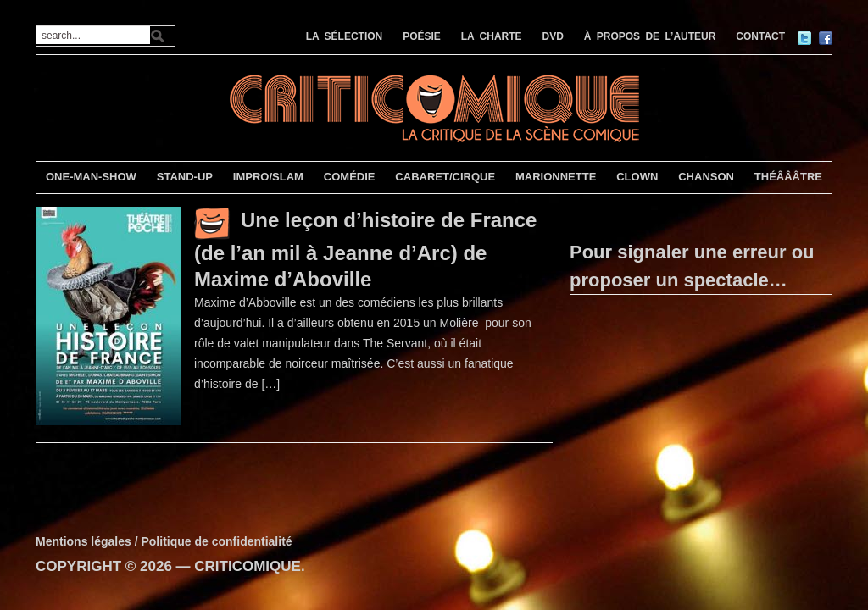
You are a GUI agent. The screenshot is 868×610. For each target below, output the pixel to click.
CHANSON (706, 177)
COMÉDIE (350, 177)
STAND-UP (185, 177)
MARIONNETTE (556, 177)
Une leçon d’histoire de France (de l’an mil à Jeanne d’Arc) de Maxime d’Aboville (365, 250)
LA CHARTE (492, 36)
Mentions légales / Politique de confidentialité (164, 541)
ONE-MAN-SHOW (91, 177)
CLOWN (637, 177)
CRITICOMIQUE (248, 566)
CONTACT (760, 36)
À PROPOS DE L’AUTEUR (650, 36)
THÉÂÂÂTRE (788, 177)
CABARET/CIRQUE (445, 177)
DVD (553, 36)
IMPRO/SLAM (268, 177)
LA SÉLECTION (345, 36)
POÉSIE (422, 36)
